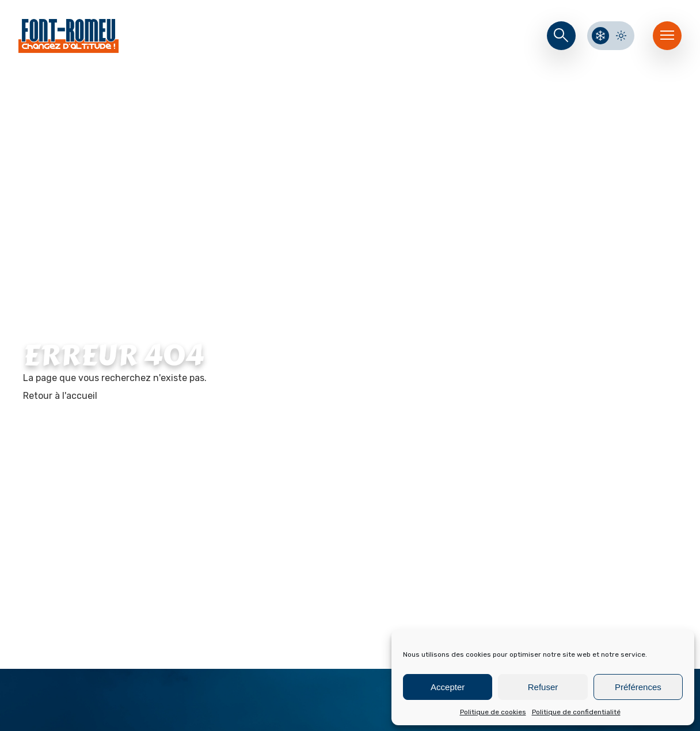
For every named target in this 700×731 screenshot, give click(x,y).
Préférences (638, 687)
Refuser (543, 687)
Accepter (448, 687)
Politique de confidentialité (576, 712)
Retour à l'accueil (60, 396)
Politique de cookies (493, 712)
